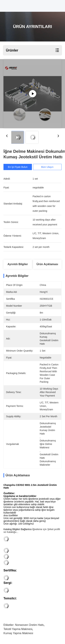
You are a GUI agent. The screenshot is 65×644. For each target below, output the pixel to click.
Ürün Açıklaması (47, 264)
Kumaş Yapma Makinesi (18, 633)
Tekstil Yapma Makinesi (18, 629)
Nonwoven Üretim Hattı (29, 625)
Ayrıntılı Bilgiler (18, 264)
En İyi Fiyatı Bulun (18, 167)
